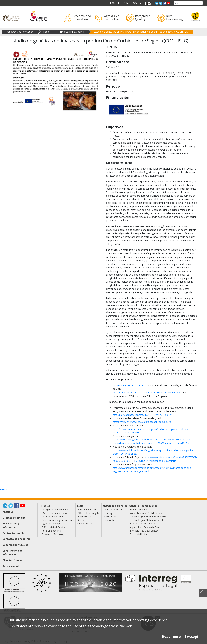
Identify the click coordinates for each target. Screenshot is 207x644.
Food (46, 32)
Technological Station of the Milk (148, 516)
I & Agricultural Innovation (56, 509)
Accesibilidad (11, 566)
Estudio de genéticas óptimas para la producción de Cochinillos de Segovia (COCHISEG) (141, 32)
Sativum (82, 520)
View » (3, 489)
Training (108, 513)
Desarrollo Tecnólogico (55, 534)
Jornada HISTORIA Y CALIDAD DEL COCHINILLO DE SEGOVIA (146, 392)
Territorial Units (139, 534)
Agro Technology (51, 524)
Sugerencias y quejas (15, 545)
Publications (110, 516)
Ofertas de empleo (14, 518)
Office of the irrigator (89, 513)
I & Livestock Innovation (55, 513)
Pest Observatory (87, 509)
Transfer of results (114, 509)
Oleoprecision (85, 524)
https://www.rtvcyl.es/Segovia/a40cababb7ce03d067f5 (142, 422)
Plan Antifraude (12, 560)
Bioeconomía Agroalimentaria (58, 520)
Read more (171, 637)
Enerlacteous (84, 516)
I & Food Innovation (53, 516)
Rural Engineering (51, 531)
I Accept (192, 637)
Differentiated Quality (53, 527)
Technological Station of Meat (147, 520)
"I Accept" (25, 626)
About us (8, 512)
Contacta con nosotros (16, 539)
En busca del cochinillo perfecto (130, 385)
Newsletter (109, 520)
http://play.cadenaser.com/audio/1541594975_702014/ (142, 415)
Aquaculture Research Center (146, 527)
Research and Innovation (20, 32)
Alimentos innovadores (71, 32)
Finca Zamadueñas (140, 509)
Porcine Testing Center (143, 524)
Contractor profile (13, 533)
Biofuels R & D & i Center (144, 531)
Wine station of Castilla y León (147, 513)
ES (113, 3)
